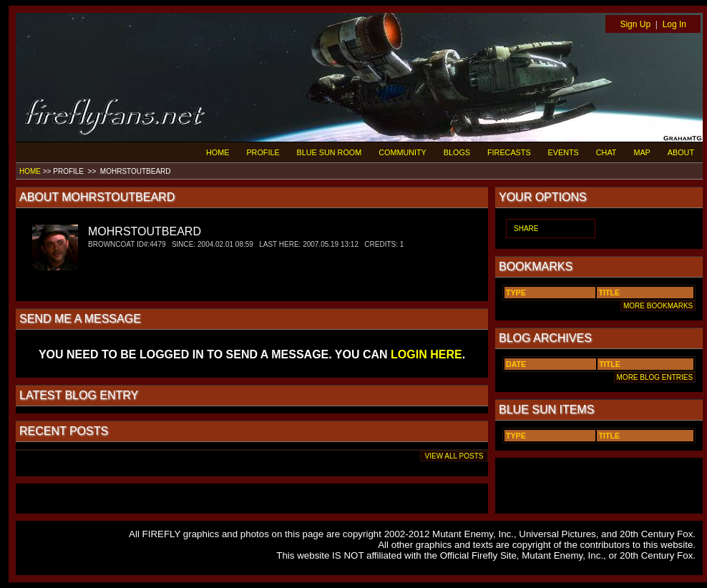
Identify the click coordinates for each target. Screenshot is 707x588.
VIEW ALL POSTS (454, 456)
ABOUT (681, 152)
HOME (218, 152)
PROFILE (263, 152)
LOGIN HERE (426, 354)
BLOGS (457, 152)
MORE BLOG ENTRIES (655, 377)
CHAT (606, 152)
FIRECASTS (509, 152)
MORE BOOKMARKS (658, 306)
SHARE (526, 229)
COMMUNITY (403, 152)
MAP (642, 152)
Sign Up (635, 24)
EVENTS (564, 152)
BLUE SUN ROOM (330, 152)
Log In (674, 24)
